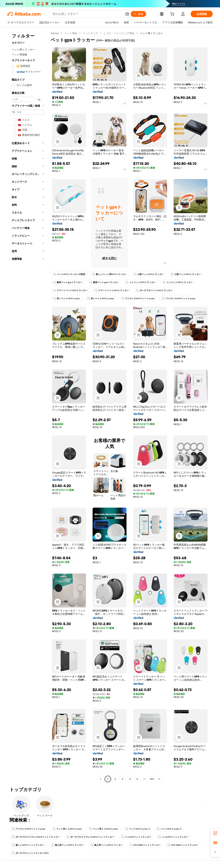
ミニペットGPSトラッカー (141, 282)
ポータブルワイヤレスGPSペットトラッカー (36, 837)
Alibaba (55, 33)
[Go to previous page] (100, 779)
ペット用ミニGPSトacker (67, 829)
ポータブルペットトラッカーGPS (30, 853)
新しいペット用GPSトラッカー (109, 274)
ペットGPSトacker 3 (137, 829)
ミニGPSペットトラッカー (136, 837)
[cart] (173, 15)
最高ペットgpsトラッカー (68, 282)
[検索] (138, 14)
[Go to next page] (159, 779)
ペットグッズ (90, 33)
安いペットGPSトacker (67, 299)
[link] (215, 833)
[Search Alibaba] (87, 14)
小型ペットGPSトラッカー (149, 274)
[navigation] (28, 407)
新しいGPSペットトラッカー (28, 845)
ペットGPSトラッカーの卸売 (69, 274)
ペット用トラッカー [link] (151, 33)
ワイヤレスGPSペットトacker (138, 299)
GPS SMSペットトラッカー (145, 845)
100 (152, 779)
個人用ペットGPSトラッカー (67, 845)
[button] (127, 14)
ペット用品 (71, 33)
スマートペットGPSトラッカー (70, 290)
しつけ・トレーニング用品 (119, 33)
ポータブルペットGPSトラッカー (154, 290)
